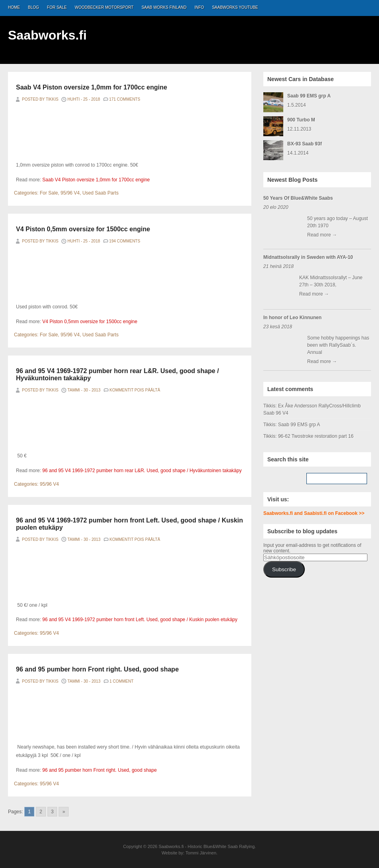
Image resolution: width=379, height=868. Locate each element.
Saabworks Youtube (235, 7)
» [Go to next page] (64, 812)
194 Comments (125, 241)
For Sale (57, 7)
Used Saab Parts (100, 193)
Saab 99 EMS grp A (309, 96)
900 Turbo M (301, 120)
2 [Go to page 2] (41, 812)
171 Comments (125, 99)
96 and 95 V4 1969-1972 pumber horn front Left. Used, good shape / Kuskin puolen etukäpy (140, 620)
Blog (34, 7)
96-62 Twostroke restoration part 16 (316, 436)
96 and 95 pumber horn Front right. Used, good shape (97, 669)
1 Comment (122, 681)
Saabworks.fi (47, 35)
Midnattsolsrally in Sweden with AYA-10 (308, 257)
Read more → (322, 235)
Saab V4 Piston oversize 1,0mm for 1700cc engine (92, 87)
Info (199, 7)
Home (14, 7)
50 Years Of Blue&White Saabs (298, 198)
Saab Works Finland (164, 7)
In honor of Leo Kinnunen (292, 318)
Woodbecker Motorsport (104, 7)
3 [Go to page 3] (52, 812)
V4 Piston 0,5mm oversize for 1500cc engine (83, 229)
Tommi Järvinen (201, 853)
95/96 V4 (70, 193)
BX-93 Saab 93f (305, 144)
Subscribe (284, 569)
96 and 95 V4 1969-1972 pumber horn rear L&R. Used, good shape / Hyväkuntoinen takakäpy (142, 471)
